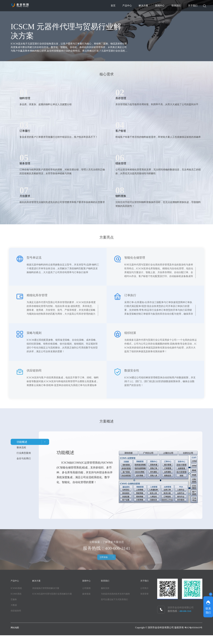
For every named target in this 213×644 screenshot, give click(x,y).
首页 (70, 6)
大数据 (14, 606)
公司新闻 (94, 589)
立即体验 (110, 559)
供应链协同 (17, 612)
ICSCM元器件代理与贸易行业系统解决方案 (56, 595)
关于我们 (189, 6)
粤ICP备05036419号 (192, 636)
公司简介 (38, 614)
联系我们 (164, 6)
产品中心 (92, 6)
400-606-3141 (186, 612)
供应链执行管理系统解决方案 (49, 589)
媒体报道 (94, 595)
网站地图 (15, 636)
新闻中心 (140, 6)
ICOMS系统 (17, 595)
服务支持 (115, 589)
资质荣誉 (38, 619)
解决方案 (116, 6)
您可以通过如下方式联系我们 (126, 600)
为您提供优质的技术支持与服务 (127, 595)
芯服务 (14, 600)
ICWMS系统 (17, 589)
